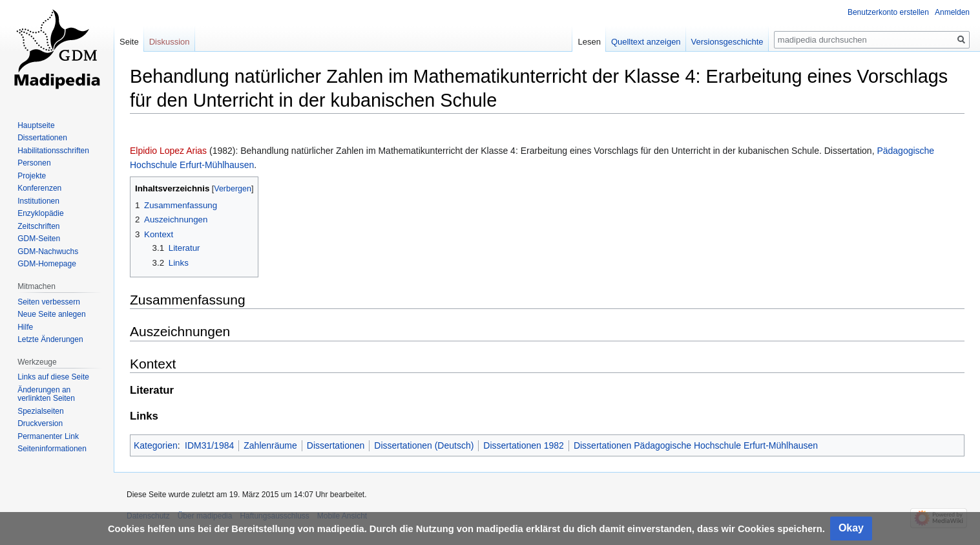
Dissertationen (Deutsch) (424, 445)
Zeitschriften (38, 226)
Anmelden (952, 12)
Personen (34, 163)
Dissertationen (336, 445)
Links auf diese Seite (53, 377)
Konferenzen (39, 188)
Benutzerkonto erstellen (888, 12)
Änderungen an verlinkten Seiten (46, 394)
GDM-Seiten (39, 239)
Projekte (32, 176)
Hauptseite (36, 125)
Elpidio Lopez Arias (168, 151)
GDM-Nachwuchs (48, 251)
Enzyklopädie (40, 213)
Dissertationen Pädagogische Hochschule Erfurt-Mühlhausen (696, 445)
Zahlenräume (270, 445)
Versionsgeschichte (727, 42)
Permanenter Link (48, 436)
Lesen (589, 42)
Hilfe (25, 327)
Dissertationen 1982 (524, 445)
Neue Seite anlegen (51, 314)
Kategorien (156, 445)
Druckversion (40, 423)
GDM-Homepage (47, 264)
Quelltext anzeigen (646, 42)
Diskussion (170, 42)
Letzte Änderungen (50, 339)
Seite (129, 42)
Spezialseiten (40, 411)
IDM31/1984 (209, 445)
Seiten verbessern (49, 302)
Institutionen (38, 201)
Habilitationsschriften (53, 151)
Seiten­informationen (52, 449)
